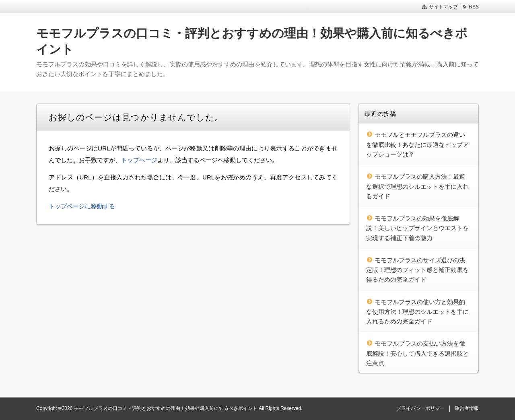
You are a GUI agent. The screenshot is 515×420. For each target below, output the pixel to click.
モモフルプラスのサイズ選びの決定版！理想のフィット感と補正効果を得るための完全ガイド (417, 270)
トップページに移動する (82, 206)
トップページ (139, 160)
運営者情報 (467, 408)
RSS (474, 7)
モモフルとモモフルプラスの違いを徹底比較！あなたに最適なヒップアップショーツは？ (417, 144)
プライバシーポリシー (420, 408)
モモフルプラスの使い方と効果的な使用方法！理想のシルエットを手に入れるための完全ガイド (417, 312)
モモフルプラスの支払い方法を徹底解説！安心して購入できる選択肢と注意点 (417, 353)
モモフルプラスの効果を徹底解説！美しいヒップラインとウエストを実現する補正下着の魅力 (417, 228)
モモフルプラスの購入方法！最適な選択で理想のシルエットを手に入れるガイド (417, 186)
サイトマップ (443, 7)
